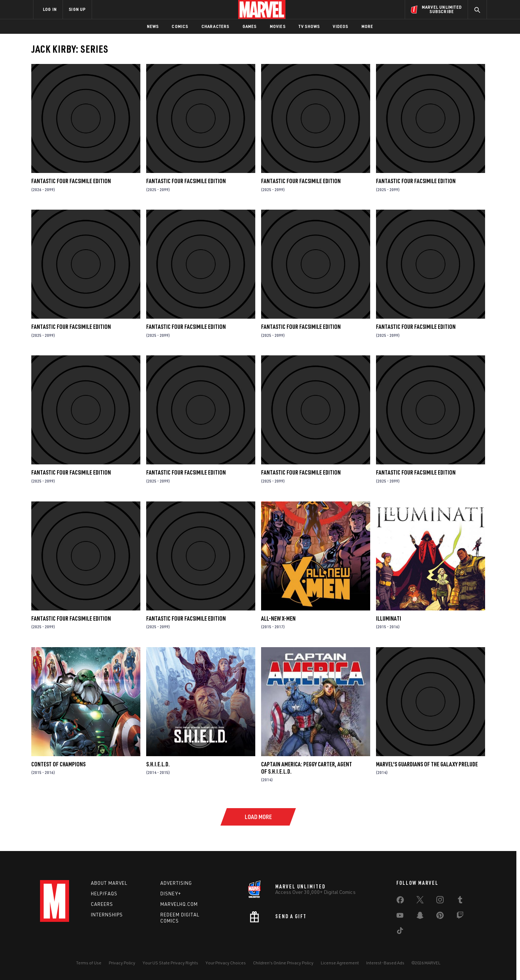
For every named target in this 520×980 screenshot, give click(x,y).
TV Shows (309, 26)
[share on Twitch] (460, 917)
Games (250, 26)
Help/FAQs (104, 894)
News (153, 26)
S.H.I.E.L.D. (158, 764)
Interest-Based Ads (385, 963)
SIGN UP (77, 9)
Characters (215, 26)
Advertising (176, 883)
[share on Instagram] (440, 901)
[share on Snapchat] (420, 917)
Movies (278, 26)
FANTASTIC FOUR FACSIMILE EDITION (71, 181)
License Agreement (340, 963)
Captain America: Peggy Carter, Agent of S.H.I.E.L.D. (307, 768)
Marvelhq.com (179, 904)
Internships (107, 915)
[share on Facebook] (400, 902)
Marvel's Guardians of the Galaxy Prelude (427, 764)
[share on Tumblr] (460, 901)
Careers (102, 904)
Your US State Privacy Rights (170, 963)
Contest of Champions (58, 764)
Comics (180, 26)
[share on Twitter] (420, 901)
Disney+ (171, 894)
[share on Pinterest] (440, 917)
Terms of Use (89, 963)
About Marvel (109, 883)
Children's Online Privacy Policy (283, 963)
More (367, 26)
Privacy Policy (122, 963)
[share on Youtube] (400, 917)
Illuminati (389, 618)
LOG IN (50, 9)
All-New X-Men (278, 618)
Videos (340, 26)
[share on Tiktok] (400, 932)
